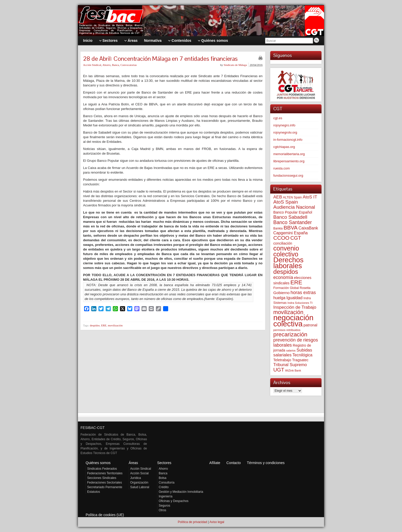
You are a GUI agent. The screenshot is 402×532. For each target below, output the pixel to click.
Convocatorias (129, 65)
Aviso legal (217, 522)
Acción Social (139, 473)
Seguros (164, 506)
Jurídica (136, 478)
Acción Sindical (92, 65)
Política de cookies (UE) (105, 515)
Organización (139, 483)
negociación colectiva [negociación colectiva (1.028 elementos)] (293, 321)
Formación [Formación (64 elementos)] (281, 288)
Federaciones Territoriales (105, 473)
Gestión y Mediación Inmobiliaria (181, 492)
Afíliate (215, 463)
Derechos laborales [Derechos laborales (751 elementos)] (288, 263)
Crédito (164, 487)
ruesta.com (282, 168)
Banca (115, 65)
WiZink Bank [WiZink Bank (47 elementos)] (293, 370)
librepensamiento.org (289, 161)
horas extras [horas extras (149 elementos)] (303, 293)
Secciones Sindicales (102, 478)
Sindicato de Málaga (235, 65)
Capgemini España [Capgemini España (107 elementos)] (290, 233)
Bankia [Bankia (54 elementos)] (278, 228)
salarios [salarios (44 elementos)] (291, 350)
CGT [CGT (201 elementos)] (296, 238)
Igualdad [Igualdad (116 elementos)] (294, 298)
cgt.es (278, 118)
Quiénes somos (98, 463)
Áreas (133, 463)
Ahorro (106, 65)
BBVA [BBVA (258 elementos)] (291, 228)
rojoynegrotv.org (285, 132)
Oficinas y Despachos (174, 501)
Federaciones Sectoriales (104, 483)
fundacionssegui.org (288, 175)
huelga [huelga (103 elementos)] (279, 298)
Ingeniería (165, 496)
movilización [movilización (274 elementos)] (288, 312)
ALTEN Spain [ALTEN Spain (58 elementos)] (293, 197)
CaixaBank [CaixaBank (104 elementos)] (308, 228)
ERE (104, 325)
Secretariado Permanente (105, 487)
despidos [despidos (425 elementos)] (286, 272)
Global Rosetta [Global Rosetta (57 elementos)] (300, 288)
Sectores (164, 463)
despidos (95, 325)
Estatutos (94, 492)
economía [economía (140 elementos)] (283, 277)
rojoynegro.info (284, 125)
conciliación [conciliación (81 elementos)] (283, 243)
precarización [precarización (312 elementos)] (290, 334)
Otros (162, 510)
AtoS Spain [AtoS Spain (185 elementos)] (286, 202)
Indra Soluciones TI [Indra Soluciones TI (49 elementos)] (300, 303)
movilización (115, 325)
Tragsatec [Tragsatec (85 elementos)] (300, 360)
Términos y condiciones (266, 463)
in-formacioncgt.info (288, 140)
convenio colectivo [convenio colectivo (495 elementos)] (286, 251)
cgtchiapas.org (284, 147)
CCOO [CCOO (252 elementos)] (281, 238)
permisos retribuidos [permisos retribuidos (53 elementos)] (287, 330)
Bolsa (163, 478)
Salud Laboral (140, 487)
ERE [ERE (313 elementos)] (296, 282)
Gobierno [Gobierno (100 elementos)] (282, 293)
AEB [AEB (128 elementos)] (278, 197)
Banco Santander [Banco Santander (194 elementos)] (293, 222)
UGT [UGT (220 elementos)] (279, 370)
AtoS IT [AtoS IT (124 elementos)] (310, 197)
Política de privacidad (192, 522)
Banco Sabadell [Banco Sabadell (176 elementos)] (290, 217)
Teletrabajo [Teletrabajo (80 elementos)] (282, 360)
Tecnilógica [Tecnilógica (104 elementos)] (303, 355)
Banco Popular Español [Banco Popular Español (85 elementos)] (293, 212)
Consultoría (167, 483)
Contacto (234, 463)
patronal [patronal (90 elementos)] (310, 325)
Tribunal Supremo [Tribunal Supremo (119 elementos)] (290, 365)
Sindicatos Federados (102, 469)
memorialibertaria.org (289, 154)
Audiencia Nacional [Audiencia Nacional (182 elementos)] (294, 207)
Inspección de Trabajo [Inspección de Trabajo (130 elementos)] (295, 307)
